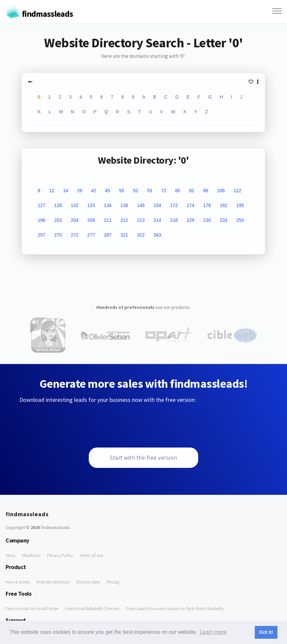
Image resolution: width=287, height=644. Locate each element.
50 (122, 191)
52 (136, 191)
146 (141, 205)
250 (240, 220)
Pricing (113, 582)
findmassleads (39, 14)
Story (11, 555)
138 (124, 205)
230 (207, 220)
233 (223, 220)
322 (141, 235)
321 (124, 235)
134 (108, 205)
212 (124, 220)
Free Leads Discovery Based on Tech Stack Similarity (175, 609)
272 (74, 235)
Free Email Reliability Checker (92, 609)
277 (91, 235)
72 (164, 191)
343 (157, 235)
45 (108, 191)
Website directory (53, 582)
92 (192, 191)
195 (240, 205)
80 (178, 191)
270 (58, 235)
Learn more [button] (213, 632)
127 (41, 205)
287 (108, 235)
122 (238, 191)
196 (41, 220)
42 (94, 191)
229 (191, 220)
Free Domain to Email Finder (32, 609)
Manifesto (31, 555)
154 (157, 205)
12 (52, 191)
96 (206, 191)
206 (91, 220)
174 (191, 205)
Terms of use (91, 555)
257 (41, 235)
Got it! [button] (266, 632)
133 (91, 205)
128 (58, 205)
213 (141, 220)
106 (221, 191)
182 (223, 205)
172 (174, 205)
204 (74, 220)
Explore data (88, 582)
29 (80, 191)
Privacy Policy (60, 555)
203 (58, 220)
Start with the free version (143, 458)
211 (108, 220)
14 (66, 191)
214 (157, 220)
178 (207, 205)
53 (150, 191)
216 (174, 220)
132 (74, 205)
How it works (18, 582)
